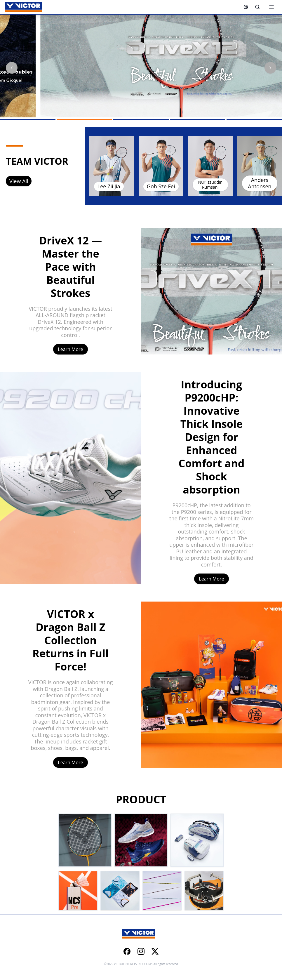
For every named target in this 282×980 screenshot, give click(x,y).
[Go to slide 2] (84, 120)
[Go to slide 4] (198, 120)
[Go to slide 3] (141, 120)
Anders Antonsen (260, 183)
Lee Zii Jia (109, 186)
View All (19, 181)
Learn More (70, 349)
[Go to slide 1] (28, 120)
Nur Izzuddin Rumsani (210, 185)
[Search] (257, 7)
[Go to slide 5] (254, 120)
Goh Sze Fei (161, 186)
